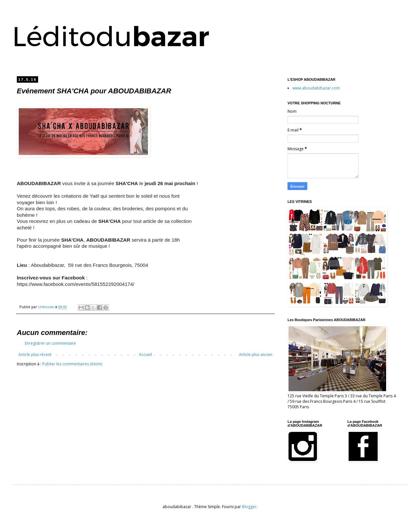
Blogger (249, 507)
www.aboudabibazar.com (316, 88)
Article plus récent (35, 355)
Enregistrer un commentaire (50, 343)
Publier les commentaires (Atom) (72, 364)
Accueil (145, 355)
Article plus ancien (256, 355)
